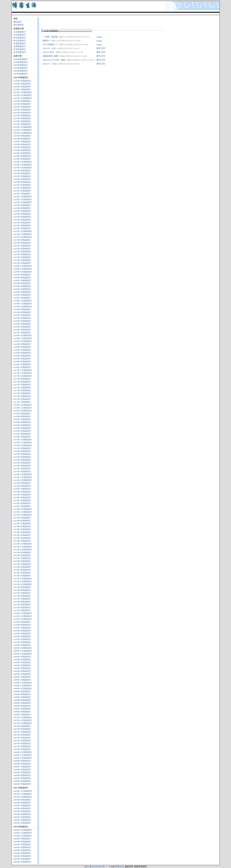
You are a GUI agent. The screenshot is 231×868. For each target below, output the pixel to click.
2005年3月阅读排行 (22, 817)
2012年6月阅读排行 (22, 561)
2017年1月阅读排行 (22, 402)
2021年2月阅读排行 (22, 260)
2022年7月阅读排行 (22, 211)
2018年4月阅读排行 (22, 359)
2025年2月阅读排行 (22, 121)
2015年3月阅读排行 (22, 466)
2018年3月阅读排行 (22, 361)
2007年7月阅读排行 (22, 732)
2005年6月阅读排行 (22, 808)
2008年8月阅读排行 (22, 694)
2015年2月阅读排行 (22, 469)
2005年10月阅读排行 (23, 797)
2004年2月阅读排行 (22, 859)
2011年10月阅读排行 (23, 584)
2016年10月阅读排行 (23, 411)
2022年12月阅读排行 (23, 197)
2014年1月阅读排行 (22, 506)
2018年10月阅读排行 (23, 341)
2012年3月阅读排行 (22, 570)
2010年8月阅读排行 (22, 625)
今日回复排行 (20, 35)
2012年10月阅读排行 (23, 550)
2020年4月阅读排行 (22, 289)
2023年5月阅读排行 (22, 182)
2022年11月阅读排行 (23, 199)
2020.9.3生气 (49, 52)
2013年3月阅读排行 (22, 535)
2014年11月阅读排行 (23, 477)
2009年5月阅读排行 (22, 668)
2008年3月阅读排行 (22, 709)
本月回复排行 (20, 52)
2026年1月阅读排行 (22, 89)
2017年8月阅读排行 (22, 382)
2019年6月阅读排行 (22, 318)
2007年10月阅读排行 (23, 723)
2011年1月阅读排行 (22, 610)
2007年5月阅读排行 (22, 738)
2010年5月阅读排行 (22, 634)
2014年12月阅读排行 (23, 474)
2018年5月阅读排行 (22, 356)
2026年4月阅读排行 (22, 81)
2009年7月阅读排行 (22, 662)
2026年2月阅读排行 (22, 87)
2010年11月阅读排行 (23, 616)
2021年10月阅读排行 (23, 237)
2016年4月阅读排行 (22, 428)
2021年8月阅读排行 (22, 243)
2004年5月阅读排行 (22, 850)
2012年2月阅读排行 (22, 573)
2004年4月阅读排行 (22, 853)
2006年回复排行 (21, 62)
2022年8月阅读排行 (22, 208)
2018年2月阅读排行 (22, 364)
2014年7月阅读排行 (22, 489)
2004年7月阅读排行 (22, 844)
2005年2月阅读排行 (22, 820)
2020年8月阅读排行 (22, 278)
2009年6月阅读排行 (22, 665)
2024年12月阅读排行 (23, 127)
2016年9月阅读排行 (22, 414)
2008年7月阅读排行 (22, 697)
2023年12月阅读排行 (23, 162)
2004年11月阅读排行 (23, 833)
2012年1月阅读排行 (22, 576)
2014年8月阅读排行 (22, 486)
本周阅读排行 (20, 43)
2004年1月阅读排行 (22, 862)
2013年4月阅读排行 (22, 532)
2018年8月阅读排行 (22, 347)
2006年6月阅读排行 (22, 770)
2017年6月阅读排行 (22, 388)
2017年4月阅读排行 (22, 393)
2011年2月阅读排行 (22, 607)
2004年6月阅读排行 (22, 847)
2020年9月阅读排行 (22, 275)
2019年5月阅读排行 (22, 321)
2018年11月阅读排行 (23, 338)
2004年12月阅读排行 (23, 830)
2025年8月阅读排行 (22, 104)
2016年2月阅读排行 (22, 434)
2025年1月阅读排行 (22, 124)
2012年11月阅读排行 (23, 547)
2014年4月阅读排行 (22, 498)
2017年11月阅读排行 (23, 373)
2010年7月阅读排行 (22, 628)
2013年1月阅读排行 (22, 541)
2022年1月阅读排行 (22, 228)
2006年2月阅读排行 (22, 781)
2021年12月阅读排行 (23, 231)
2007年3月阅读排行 (22, 743)
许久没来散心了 (50, 44)
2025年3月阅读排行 (22, 118)
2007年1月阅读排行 (22, 749)
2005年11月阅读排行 (23, 794)
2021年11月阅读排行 (23, 234)
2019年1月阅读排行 (22, 333)
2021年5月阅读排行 (22, 252)
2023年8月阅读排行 (22, 173)
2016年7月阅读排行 (22, 419)
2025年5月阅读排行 (22, 113)
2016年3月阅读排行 (22, 431)
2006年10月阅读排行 (23, 758)
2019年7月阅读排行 (22, 315)
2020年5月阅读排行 (22, 286)
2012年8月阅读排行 (22, 555)
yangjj (99, 37)
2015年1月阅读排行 (22, 471)
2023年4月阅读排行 (22, 185)
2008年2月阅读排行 (22, 712)
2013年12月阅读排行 (23, 509)
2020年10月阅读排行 (23, 272)
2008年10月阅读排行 (23, 688)
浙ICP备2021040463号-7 (95, 866)
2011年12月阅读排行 (23, 579)
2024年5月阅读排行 (22, 147)
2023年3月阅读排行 (22, 188)
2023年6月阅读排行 (22, 179)
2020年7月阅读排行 (22, 280)
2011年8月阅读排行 (22, 590)
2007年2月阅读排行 (22, 746)
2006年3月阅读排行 (22, 778)
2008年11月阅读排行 (23, 686)
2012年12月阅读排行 (23, 544)
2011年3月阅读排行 (22, 605)
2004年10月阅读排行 (23, 836)
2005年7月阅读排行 (22, 806)
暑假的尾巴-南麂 (50, 56)
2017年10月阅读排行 (23, 376)
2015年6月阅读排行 (22, 457)
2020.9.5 (47, 48)
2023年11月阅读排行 (23, 165)
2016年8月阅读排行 (22, 416)
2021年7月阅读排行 (22, 246)
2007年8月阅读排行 (22, 729)
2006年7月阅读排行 (22, 767)
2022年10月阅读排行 (23, 202)
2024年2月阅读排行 (22, 156)
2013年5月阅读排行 (22, 529)
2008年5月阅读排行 (22, 703)
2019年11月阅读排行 (23, 304)
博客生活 (120, 866)
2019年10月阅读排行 (23, 307)
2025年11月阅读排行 (23, 95)
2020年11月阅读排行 (23, 269)
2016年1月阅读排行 (22, 437)
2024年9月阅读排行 (22, 136)
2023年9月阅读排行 (22, 170)
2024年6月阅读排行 (22, 144)
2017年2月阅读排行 (22, 399)
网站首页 (17, 22)
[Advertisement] (79, 22)
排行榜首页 (19, 25)
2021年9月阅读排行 (22, 240)
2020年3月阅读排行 (22, 292)
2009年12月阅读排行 (23, 648)
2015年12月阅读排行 (23, 440)
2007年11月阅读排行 (23, 720)
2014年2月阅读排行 (22, 503)
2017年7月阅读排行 (22, 385)
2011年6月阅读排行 (22, 596)
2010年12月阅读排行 (23, 613)
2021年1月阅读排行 (22, 263)
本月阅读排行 (20, 49)
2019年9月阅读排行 (22, 309)
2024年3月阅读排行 (22, 153)
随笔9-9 (46, 41)
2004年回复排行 (21, 74)
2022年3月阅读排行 (22, 223)
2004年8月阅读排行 (22, 842)
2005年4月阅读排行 (22, 814)
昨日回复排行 (20, 41)
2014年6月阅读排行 (22, 492)
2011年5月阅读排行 (22, 599)
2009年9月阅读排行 (22, 657)
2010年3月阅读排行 (22, 639)
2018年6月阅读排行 (22, 353)
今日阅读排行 (20, 32)
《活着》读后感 (50, 37)
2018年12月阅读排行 (23, 335)
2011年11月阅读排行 (23, 581)
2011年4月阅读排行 (22, 602)
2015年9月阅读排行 (22, 448)
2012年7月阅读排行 (22, 558)
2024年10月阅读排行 (23, 133)
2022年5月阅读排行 (22, 217)
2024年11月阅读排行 (23, 130)
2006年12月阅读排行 (23, 752)
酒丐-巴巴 (101, 48)
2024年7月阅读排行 (22, 142)
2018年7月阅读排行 (22, 350)
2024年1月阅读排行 (22, 159)
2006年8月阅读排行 (22, 764)
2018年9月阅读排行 (22, 344)
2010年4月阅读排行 (22, 636)
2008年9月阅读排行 (22, 691)
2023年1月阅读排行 (22, 194)
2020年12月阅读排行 (23, 266)
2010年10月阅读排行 (23, 619)
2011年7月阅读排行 (22, 593)
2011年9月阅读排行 (22, 587)
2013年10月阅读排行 (23, 515)
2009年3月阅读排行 (22, 674)
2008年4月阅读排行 (22, 706)
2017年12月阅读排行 (23, 370)
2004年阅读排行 (21, 71)
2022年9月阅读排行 (22, 205)
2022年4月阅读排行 (22, 220)
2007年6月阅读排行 (22, 735)
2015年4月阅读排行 (22, 463)
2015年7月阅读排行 (22, 454)
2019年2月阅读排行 (22, 330)
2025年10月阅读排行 (23, 98)
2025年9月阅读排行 (22, 101)
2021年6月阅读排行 (22, 249)
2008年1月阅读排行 (22, 715)
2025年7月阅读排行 (22, 107)
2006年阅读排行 (21, 59)
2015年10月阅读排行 (23, 445)
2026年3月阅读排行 (22, 84)
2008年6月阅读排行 (22, 700)
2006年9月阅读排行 (22, 761)
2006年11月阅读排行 (23, 755)
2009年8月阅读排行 (22, 660)
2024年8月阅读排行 (22, 139)
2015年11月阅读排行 (23, 443)
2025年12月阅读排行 (23, 92)
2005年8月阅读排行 (22, 803)
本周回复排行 (20, 46)
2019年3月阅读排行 (22, 327)
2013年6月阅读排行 (22, 526)
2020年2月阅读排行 (22, 295)
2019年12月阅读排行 (23, 301)
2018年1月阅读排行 (22, 367)
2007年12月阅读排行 (23, 717)
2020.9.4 (47, 64)
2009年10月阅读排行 (23, 654)
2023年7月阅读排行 (22, 176)
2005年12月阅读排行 (23, 791)
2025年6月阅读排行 (22, 110)
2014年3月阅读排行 (22, 500)
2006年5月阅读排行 (22, 772)
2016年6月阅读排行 (22, 422)
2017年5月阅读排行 (22, 390)
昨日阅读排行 (20, 38)
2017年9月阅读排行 (22, 379)
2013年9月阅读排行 (22, 518)
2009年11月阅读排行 (23, 651)
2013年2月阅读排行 (22, 538)
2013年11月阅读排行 (23, 512)
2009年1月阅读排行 (22, 680)
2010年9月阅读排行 (22, 622)
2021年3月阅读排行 (22, 257)
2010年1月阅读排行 (22, 645)
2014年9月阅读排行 (22, 483)
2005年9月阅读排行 (22, 800)
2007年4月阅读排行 (22, 741)
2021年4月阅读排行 (22, 254)
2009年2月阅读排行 (22, 677)
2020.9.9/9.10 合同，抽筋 (54, 60)
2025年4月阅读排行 (22, 116)
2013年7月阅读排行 (22, 524)
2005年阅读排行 (21, 65)
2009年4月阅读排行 (22, 671)
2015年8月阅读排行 (22, 451)
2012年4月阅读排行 (22, 567)
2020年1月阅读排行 (22, 298)
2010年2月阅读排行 (22, 642)
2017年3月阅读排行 (22, 396)
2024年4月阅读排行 (22, 150)
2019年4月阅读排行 (22, 324)
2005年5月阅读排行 (22, 811)
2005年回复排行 (21, 68)
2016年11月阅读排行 (23, 408)
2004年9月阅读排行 (22, 839)
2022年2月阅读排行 (22, 225)
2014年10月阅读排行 (23, 480)
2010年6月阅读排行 (22, 631)
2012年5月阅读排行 (22, 564)
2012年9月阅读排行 (22, 552)
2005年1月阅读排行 (22, 823)
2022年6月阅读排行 (22, 214)
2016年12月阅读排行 (23, 405)
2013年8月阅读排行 (22, 521)
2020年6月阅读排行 (22, 283)
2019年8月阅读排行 (22, 312)
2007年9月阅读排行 (22, 726)
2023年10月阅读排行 (23, 168)
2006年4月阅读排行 (22, 775)
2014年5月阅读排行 (22, 495)
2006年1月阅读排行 (22, 784)
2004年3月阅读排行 (22, 856)
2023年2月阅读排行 (22, 191)
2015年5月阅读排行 (22, 460)
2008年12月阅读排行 (23, 683)
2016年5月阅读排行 (22, 425)
